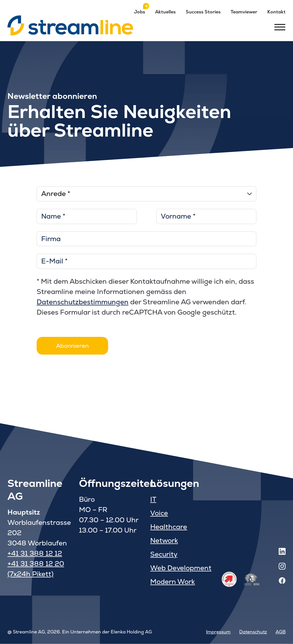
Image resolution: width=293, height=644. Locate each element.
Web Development (181, 568)
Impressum (218, 632)
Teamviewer (244, 12)
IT (153, 499)
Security (164, 554)
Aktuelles (165, 12)
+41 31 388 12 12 (35, 553)
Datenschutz (253, 632)
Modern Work (173, 582)
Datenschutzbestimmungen (83, 302)
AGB (281, 632)
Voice (159, 513)
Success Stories (203, 12)
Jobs (139, 12)
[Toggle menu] (280, 27)
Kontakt (276, 12)
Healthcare (169, 527)
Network (164, 540)
